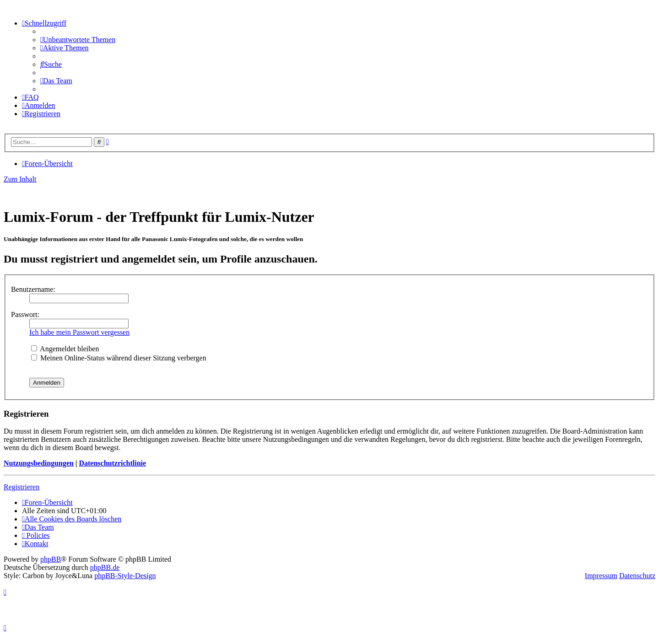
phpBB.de (105, 567)
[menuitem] (78, 40)
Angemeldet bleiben (65, 349)
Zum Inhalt (20, 179)
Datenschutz (637, 576)
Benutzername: (33, 289)
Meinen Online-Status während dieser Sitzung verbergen (119, 358)
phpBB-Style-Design (125, 576)
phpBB (51, 559)
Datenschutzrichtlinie (112, 463)
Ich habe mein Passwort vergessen (79, 332)
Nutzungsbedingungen (39, 463)
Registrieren (22, 487)
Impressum (601, 576)
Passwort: (25, 314)
